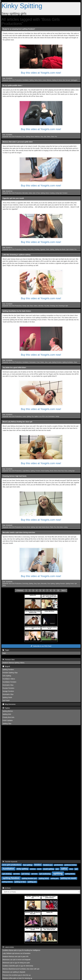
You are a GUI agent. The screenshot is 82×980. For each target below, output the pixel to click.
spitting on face (20, 882)
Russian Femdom (8, 688)
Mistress (49, 80)
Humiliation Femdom (9, 682)
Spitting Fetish (70, 584)
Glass (31, 306)
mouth (39, 869)
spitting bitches (70, 874)
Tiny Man (47, 306)
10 (58, 590)
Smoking (37, 249)
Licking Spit (58, 193)
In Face (38, 193)
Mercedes (25, 193)
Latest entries (8, 947)
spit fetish (16, 874)
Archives (7, 888)
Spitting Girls (7, 714)
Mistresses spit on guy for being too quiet (16, 963)
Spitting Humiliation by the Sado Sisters (17, 311)
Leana (44, 80)
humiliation (8, 869)
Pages (6, 650)
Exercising (25, 584)
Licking (66, 527)
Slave (75, 362)
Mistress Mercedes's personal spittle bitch (18, 142)
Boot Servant (66, 80)
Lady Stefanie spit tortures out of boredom (16, 953)
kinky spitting (22, 869)
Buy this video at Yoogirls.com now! (41, 73)
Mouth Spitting (45, 471)
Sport (39, 584)
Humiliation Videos (9, 679)
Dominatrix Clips (8, 685)
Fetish (48, 249)
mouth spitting (49, 869)
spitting (58, 873)
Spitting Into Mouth (60, 249)
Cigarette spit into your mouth (13, 198)
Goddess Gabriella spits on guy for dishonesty (18, 966)
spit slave (34, 874)
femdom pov (48, 865)
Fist (33, 416)
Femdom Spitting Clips (10, 673)
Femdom (65, 193)
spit (76, 869)
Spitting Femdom (57, 362)
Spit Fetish (6, 701)
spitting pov (32, 882)
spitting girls (55, 878)
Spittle (36, 416)
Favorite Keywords (10, 862)
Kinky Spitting (22, 6)
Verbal (57, 416)
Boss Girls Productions (15, 80)
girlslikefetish (58, 865)
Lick (46, 416)
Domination (33, 362)
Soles (53, 137)
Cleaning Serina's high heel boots (15, 476)
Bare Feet (61, 471)
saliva (64, 869)
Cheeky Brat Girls (8, 717)
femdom (38, 865)
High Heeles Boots (44, 527)
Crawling (52, 193)
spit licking (25, 874)
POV (43, 416)
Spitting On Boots (57, 80)
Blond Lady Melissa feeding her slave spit (17, 422)
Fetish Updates (8, 720)
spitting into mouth (68, 878)
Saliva (36, 80)
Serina (24, 527)
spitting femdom (11, 878)
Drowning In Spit (63, 306)
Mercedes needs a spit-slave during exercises (19, 532)
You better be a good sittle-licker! (14, 367)
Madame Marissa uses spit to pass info (15, 956)
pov (57, 869)
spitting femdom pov (29, 878)
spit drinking (7, 874)
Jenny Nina (30, 249)
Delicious (37, 137)
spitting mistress (7, 882)
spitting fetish (44, 878)
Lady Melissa (26, 471)
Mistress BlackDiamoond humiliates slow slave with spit (21, 969)
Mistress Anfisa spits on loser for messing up (17, 978)
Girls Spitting (7, 676)
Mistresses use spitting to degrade (14, 972)
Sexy (42, 137)
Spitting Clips (7, 724)
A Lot (40, 416)
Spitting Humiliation (68, 362)
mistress (33, 869)
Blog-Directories (9, 704)
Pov (56, 137)
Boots (40, 80)
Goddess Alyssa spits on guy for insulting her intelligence (21, 950)
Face (66, 471)
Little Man (41, 306)
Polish (51, 527)
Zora (24, 137)
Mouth (52, 471)
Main (4, 653)
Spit (45, 137)
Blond (56, 471)
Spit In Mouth (70, 249)
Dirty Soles (60, 527)
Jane (46, 362)
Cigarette (42, 249)
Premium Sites (9, 660)
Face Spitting (51, 584)
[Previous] (20, 590)
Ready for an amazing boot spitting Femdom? (19, 29)
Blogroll (6, 666)
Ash (57, 306)
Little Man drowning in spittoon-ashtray (17, 255)
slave (71, 869)
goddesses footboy (70, 865)
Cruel (38, 362)
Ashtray (24, 249)
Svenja (24, 306)
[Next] (64, 590)
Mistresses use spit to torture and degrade (16, 960)
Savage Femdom (8, 691)
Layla (50, 362)
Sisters (42, 362)
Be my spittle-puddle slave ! (12, 85)
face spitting (28, 865)
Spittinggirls (74, 80)
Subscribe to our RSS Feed (41, 646)
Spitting (31, 80)
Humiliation (26, 80)
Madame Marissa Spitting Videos (13, 663)
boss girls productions (12, 865)
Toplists (6, 708)
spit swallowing (45, 874)
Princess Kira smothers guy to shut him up (17, 975)
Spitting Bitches (8, 711)
